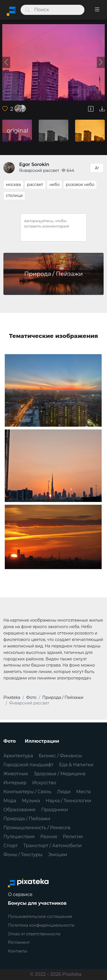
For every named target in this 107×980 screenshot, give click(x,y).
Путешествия (19, 837)
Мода (10, 801)
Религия (73, 837)
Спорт (11, 846)
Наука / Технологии (68, 801)
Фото (10, 741)
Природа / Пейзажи (27, 819)
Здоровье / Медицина (60, 774)
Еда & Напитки (76, 765)
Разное (49, 837)
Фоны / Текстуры (23, 855)
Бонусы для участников (37, 903)
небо (54, 185)
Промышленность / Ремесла (37, 828)
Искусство (44, 783)
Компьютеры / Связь (27, 792)
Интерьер (15, 783)
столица (14, 195)
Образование (19, 810)
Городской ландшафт (28, 765)
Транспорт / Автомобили (53, 846)
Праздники (55, 810)
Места (83, 792)
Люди (64, 792)
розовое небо (80, 185)
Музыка (31, 801)
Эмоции (57, 855)
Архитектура (18, 756)
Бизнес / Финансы (60, 756)
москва (13, 185)
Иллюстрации (42, 741)
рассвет (35, 185)
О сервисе (20, 894)
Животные (16, 774)
